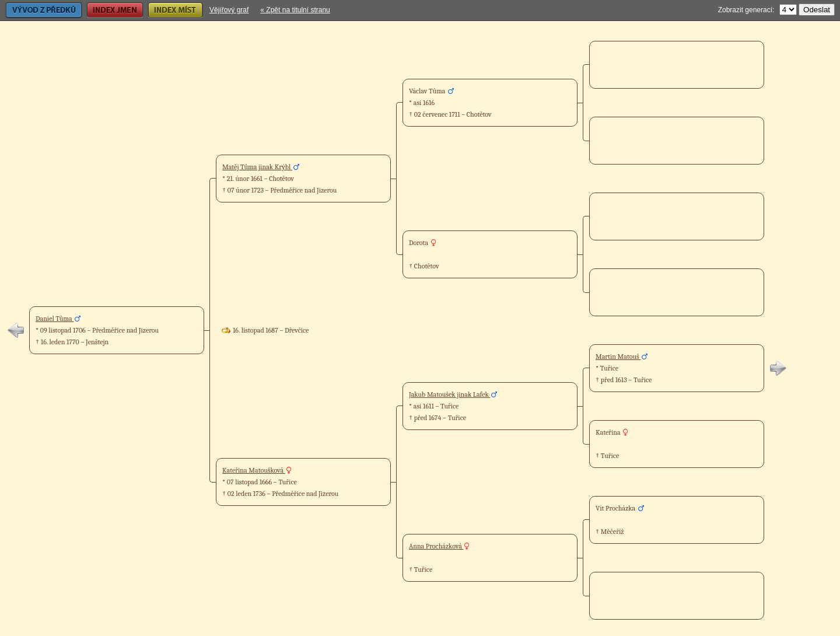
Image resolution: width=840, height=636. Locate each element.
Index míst (175, 10)
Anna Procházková (436, 546)
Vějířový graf (229, 10)
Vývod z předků (44, 10)
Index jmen (115, 10)
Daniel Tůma (55, 319)
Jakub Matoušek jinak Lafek (449, 394)
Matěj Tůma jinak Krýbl (257, 167)
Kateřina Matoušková (254, 470)
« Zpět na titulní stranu (295, 10)
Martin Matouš (618, 357)
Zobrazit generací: (746, 10)
